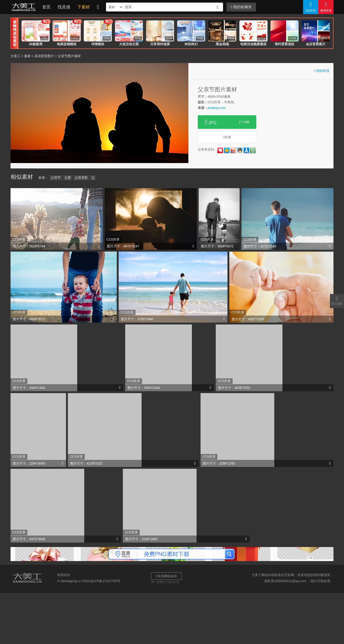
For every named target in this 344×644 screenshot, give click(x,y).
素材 (27, 56)
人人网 (246, 150)
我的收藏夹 (241, 7)
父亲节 (56, 178)
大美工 (25, 7)
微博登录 (326, 7)
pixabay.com (217, 108)
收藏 (227, 137)
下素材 (84, 7)
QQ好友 (240, 150)
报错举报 (322, 71)
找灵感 (64, 7)
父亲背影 (81, 178)
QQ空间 (227, 150)
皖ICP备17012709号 (105, 581)
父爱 (68, 178)
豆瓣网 (253, 150)
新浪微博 (233, 150)
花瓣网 (220, 150)
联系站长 (64, 575)
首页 (46, 7)
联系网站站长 (166, 576)
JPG (227, 122)
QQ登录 (311, 7)
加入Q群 (337, 300)
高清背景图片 (44, 56)
